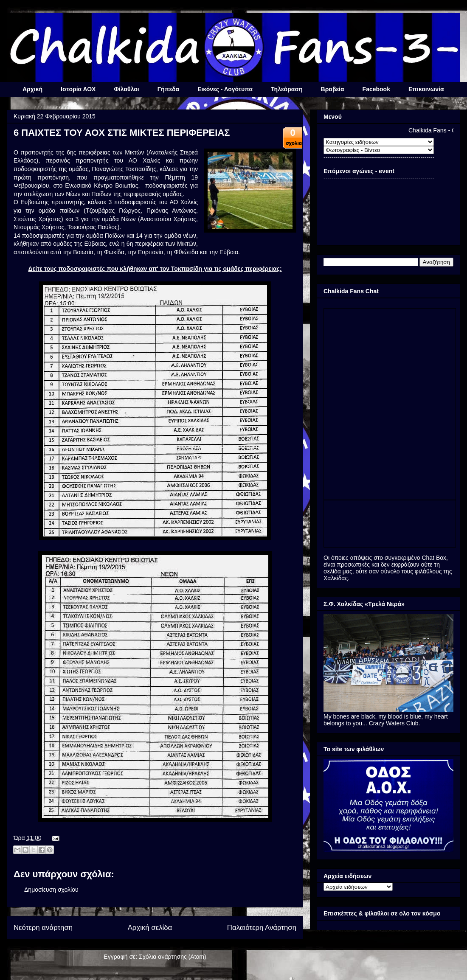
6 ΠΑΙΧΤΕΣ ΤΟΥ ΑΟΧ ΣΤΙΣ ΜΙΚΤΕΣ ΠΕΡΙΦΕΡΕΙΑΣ (122, 133)
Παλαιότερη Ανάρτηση (262, 928)
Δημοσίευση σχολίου (51, 890)
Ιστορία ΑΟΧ (78, 89)
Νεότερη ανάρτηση (43, 928)
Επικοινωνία (426, 89)
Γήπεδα (168, 89)
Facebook (376, 89)
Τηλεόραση (287, 89)
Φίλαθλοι (126, 89)
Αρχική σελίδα (150, 928)
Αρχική (32, 89)
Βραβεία (333, 89)
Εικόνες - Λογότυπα (225, 89)
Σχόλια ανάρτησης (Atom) (173, 957)
